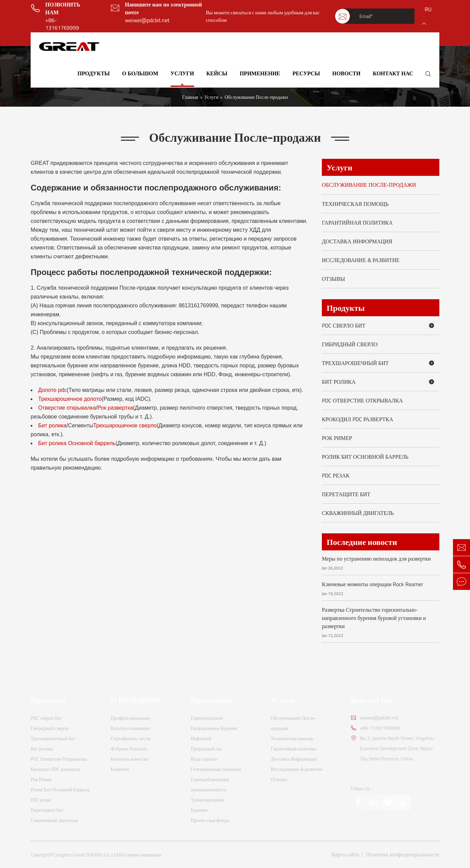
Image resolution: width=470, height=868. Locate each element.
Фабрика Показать (129, 749)
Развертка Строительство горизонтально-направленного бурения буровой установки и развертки (374, 618)
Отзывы (333, 279)
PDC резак (336, 475)
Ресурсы (306, 73)
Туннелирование (207, 800)
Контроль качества (129, 759)
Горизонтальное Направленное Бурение (214, 723)
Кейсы (217, 73)
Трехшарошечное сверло (125, 425)
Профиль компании (130, 718)
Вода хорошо (204, 759)
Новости (347, 73)
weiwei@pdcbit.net (147, 20)
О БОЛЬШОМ (140, 73)
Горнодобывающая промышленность (210, 784)
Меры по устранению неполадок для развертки (376, 559)
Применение (260, 73)
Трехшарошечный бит (379, 363)
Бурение (199, 810)
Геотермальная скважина (216, 769)
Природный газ (206, 749)
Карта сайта (346, 855)
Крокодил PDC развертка (357, 419)
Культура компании (130, 728)
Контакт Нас (393, 73)
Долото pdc (52, 390)
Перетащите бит (346, 494)
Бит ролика (52, 425)
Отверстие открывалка (67, 408)
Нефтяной (201, 738)
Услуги (182, 73)
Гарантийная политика (357, 223)
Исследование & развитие (361, 260)
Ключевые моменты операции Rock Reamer (373, 584)
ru (428, 9)
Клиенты (120, 769)
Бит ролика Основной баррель (77, 443)
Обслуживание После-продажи (256, 97)
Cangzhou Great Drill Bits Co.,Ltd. (86, 855)
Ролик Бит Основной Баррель (365, 457)
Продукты (94, 73)
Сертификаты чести (131, 738)
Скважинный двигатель (358, 513)
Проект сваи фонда (210, 820)
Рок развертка (115, 408)
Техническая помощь (355, 204)
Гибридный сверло (350, 344)
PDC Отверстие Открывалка (362, 400)
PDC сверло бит (379, 325)
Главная (190, 97)
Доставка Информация (357, 241)
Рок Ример (337, 438)
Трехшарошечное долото (70, 399)
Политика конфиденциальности (403, 855)
